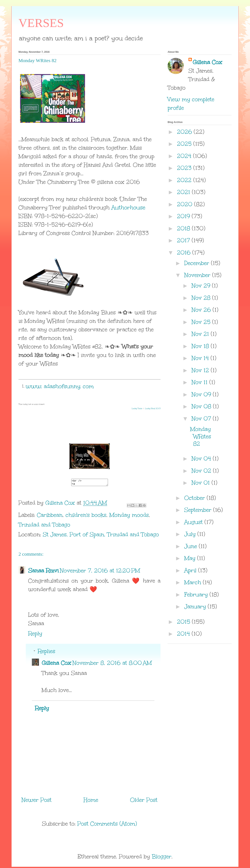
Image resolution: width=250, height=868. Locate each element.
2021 (184, 192)
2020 (186, 204)
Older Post (144, 801)
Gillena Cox (56, 664)
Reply (35, 635)
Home (91, 801)
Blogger (162, 858)
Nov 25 (202, 322)
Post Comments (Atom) (107, 825)
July (191, 534)
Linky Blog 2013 (153, 408)
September (199, 510)
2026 (185, 132)
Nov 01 (202, 483)
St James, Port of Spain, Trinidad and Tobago (101, 536)
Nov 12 (201, 370)
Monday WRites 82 (201, 436)
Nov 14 (201, 358)
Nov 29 (202, 286)
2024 (185, 156)
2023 (185, 168)
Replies (46, 652)
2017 (184, 240)
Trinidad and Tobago (44, 526)
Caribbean (50, 516)
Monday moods (129, 516)
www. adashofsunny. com (60, 386)
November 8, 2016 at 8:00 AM (112, 664)
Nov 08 (202, 406)
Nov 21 (201, 334)
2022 (185, 180)
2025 (185, 144)
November (198, 275)
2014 (184, 634)
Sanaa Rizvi (43, 572)
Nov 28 (202, 298)
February (197, 594)
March (194, 582)
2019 (184, 216)
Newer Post (37, 801)
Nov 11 (200, 382)
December (198, 263)
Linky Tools (137, 408)
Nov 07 (202, 418)
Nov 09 (202, 394)
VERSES (41, 23)
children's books (86, 516)
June (192, 546)
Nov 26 (202, 310)
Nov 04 (202, 458)
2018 (184, 228)
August (194, 522)
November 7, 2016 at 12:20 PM (100, 572)
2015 (184, 622)
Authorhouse (128, 207)
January (196, 606)
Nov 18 (201, 346)
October (196, 498)
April (191, 570)
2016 (185, 252)
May (191, 558)
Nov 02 (202, 471)
